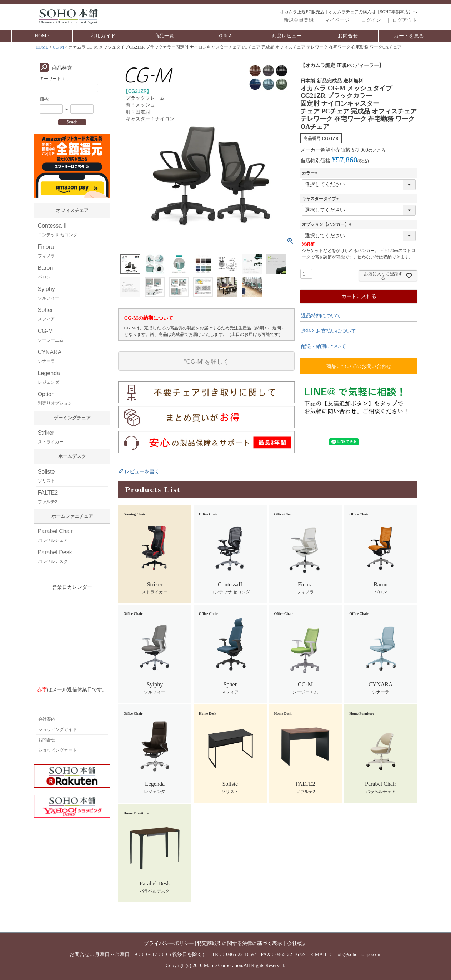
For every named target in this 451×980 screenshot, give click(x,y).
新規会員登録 (299, 20)
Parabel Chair (55, 536)
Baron (46, 272)
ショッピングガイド (57, 729)
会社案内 (47, 719)
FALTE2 (48, 497)
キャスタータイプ (321, 199)
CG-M (58, 47)
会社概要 (297, 943)
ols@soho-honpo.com (360, 954)
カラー (310, 173)
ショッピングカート (57, 750)
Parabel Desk (55, 557)
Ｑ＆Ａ (225, 36)
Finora (46, 251)
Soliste (46, 476)
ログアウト (405, 20)
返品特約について (321, 316)
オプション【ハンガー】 (327, 224)
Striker (51, 437)
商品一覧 (164, 36)
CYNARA (50, 356)
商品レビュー (287, 36)
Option (55, 398)
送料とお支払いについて (329, 331)
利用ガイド (103, 36)
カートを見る (409, 36)
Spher (46, 314)
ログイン (371, 20)
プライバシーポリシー (169, 943)
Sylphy (49, 293)
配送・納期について (324, 346)
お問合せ (348, 36)
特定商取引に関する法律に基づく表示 (240, 943)
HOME (42, 36)
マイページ (337, 20)
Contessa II (58, 230)
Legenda (49, 377)
